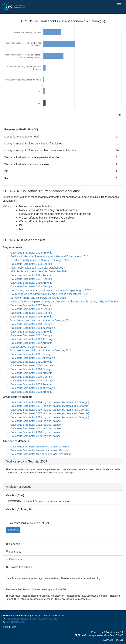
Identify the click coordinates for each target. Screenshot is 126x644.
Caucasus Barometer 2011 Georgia (31, 354)
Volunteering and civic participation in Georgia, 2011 (41, 350)
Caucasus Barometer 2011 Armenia (31, 362)
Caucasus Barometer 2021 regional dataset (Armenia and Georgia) (50, 406)
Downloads (14, 559)
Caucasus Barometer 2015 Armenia (31, 317)
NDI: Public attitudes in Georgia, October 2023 (38, 268)
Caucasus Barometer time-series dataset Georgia (39, 450)
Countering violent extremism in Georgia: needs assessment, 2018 (49, 294)
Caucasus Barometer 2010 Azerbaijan (33, 365)
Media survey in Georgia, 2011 (28, 347)
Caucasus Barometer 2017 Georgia (31, 309)
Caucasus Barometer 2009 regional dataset (36, 436)
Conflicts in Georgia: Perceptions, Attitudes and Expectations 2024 (49, 256)
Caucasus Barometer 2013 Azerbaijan (33, 328)
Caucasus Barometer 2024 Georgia (31, 264)
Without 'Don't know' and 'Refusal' (27, 523)
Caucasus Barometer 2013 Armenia (31, 332)
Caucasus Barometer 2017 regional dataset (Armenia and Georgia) (50, 413)
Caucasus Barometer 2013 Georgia (31, 324)
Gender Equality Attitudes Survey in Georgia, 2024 (40, 260)
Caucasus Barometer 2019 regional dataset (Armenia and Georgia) (50, 410)
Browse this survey (19, 567)
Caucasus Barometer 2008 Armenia (31, 392)
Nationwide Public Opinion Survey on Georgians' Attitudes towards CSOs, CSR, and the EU (64, 301)
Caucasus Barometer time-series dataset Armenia (40, 447)
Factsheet (13, 552)
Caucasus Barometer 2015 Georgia (31, 313)
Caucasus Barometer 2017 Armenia (31, 305)
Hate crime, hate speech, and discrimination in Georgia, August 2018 (51, 290)
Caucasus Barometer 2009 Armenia (31, 384)
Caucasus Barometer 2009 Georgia (31, 377)
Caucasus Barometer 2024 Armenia (31, 253)
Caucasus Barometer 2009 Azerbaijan (33, 380)
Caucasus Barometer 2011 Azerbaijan (33, 358)
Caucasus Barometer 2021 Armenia (31, 275)
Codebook (14, 544)
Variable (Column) (17, 509)
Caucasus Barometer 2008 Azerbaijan (33, 388)
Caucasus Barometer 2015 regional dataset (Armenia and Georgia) (50, 417)
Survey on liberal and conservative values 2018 (38, 298)
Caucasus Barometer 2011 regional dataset (36, 428)
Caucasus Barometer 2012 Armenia (31, 343)
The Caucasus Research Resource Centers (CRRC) (32, 619)
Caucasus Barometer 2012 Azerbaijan (33, 339)
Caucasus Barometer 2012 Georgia (31, 335)
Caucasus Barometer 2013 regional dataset (36, 421)
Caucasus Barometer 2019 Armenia (31, 283)
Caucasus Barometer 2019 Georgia (31, 286)
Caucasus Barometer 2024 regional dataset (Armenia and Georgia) (50, 402)
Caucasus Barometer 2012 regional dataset (36, 425)
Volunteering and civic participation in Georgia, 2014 (41, 320)
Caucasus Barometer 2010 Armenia (31, 373)
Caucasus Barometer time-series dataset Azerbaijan (41, 454)
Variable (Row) (15, 495)
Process (13, 530)
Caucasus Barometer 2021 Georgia (31, 279)
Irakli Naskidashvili (15, 622)
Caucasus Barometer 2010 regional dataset (36, 432)
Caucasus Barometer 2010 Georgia (31, 369)
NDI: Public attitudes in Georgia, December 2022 (39, 271)
